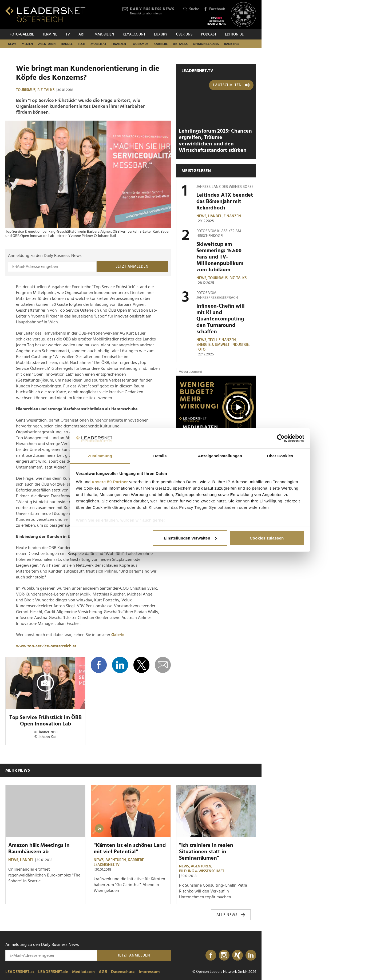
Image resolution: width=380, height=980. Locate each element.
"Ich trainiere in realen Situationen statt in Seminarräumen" (206, 852)
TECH (82, 44)
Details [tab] (160, 456)
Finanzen (119, 44)
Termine (50, 34)
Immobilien (104, 34)
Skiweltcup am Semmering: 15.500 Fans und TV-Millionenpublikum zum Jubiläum (220, 257)
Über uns (184, 34)
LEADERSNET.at (20, 972)
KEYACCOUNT (134, 34)
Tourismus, (27, 90)
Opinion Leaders (206, 44)
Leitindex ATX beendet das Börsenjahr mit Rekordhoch (225, 201)
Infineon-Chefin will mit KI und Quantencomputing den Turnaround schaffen (221, 319)
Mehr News (18, 770)
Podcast (209, 34)
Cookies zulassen (267, 538)
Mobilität (98, 44)
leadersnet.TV (197, 71)
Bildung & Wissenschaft (202, 871)
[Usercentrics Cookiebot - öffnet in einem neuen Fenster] (281, 438)
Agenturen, (117, 860)
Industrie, (241, 345)
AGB (103, 972)
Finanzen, (228, 340)
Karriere (161, 44)
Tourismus (140, 44)
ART (82, 34)
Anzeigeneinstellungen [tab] (220, 456)
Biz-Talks (180, 44)
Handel (67, 44)
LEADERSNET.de (53, 972)
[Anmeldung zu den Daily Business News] (52, 267)
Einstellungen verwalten (190, 538)
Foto (201, 350)
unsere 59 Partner (110, 482)
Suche (191, 9)
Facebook (214, 9)
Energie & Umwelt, (214, 345)
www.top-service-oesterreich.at (46, 646)
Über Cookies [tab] (280, 456)
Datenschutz (123, 972)
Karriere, (137, 860)
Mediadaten (83, 972)
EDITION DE (234, 34)
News (12, 44)
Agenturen (47, 44)
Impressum (149, 972)
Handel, (216, 216)
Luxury (161, 34)
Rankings (232, 44)
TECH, (213, 340)
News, (202, 216)
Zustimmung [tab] (100, 456)
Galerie (118, 635)
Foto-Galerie (22, 34)
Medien (27, 44)
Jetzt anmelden (132, 267)
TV (68, 34)
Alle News (231, 915)
